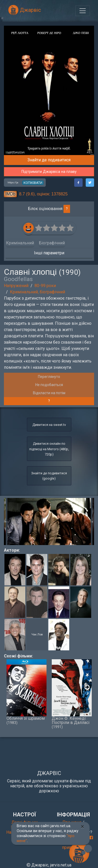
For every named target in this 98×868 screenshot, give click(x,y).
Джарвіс (25, 10)
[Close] (82, 827)
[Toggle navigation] (83, 11)
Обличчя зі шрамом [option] (27, 692)
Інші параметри (49, 253)
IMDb (10, 194)
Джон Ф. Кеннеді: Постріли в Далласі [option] (72, 694)
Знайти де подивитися (49, 160)
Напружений (16, 286)
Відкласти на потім (49, 393)
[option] (49, 521)
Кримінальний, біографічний (38, 292)
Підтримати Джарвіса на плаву (49, 172)
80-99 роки (45, 286)
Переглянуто (49, 377)
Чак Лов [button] (37, 634)
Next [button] (91, 521)
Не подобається (49, 385)
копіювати (33, 183)
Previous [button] (7, 521)
